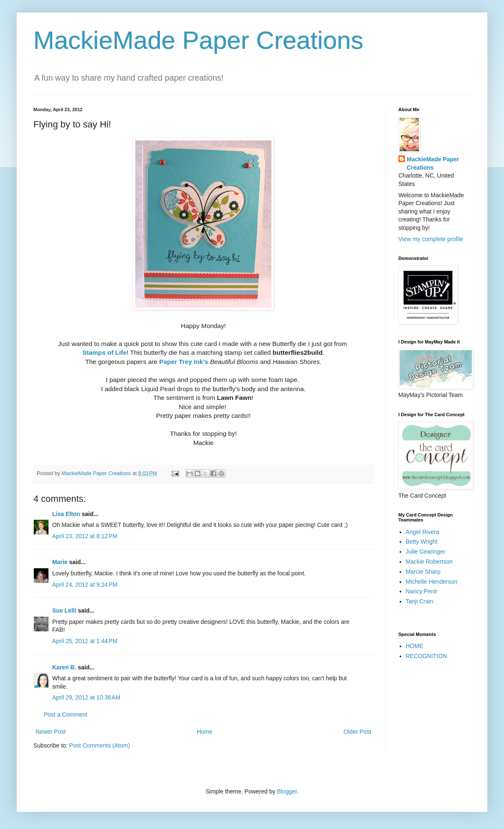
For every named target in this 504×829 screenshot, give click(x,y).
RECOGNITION (427, 656)
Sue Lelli (65, 610)
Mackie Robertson (429, 562)
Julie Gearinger (426, 552)
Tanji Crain (420, 601)
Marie (60, 562)
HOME (415, 646)
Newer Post (51, 732)
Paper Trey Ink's (184, 362)
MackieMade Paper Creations (198, 40)
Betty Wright (422, 542)
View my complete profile (431, 239)
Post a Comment (66, 715)
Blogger (287, 791)
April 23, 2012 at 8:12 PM (85, 536)
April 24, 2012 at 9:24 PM (85, 585)
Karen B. (64, 667)
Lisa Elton (66, 514)
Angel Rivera (423, 532)
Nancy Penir (422, 591)
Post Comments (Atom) (100, 745)
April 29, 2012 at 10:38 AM (86, 697)
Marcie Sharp (423, 572)
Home (204, 732)
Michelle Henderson (432, 582)
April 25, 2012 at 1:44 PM (85, 641)
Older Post (357, 732)
